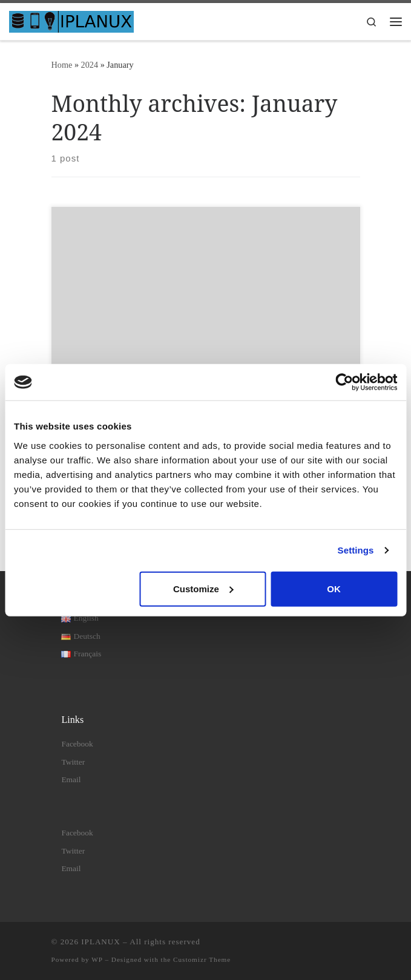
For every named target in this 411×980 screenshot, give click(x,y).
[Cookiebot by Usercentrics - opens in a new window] (344, 382)
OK (334, 588)
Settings (356, 550)
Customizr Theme (202, 959)
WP (97, 959)
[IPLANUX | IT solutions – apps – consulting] (71, 20)
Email (71, 779)
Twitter (73, 762)
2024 (90, 65)
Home (62, 65)
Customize (203, 588)
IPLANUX (101, 942)
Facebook (77, 744)
